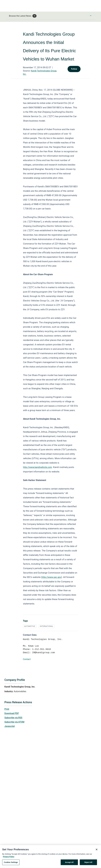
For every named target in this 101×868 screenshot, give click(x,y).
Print (7, 709)
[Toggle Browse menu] (91, 16)
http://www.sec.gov (52, 577)
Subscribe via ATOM (14, 722)
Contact (27, 659)
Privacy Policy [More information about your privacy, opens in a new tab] (9, 861)
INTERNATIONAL (47, 626)
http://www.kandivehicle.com (38, 467)
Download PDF (12, 713)
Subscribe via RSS (13, 718)
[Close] (97, 853)
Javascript (10, 726)
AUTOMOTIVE (30, 626)
